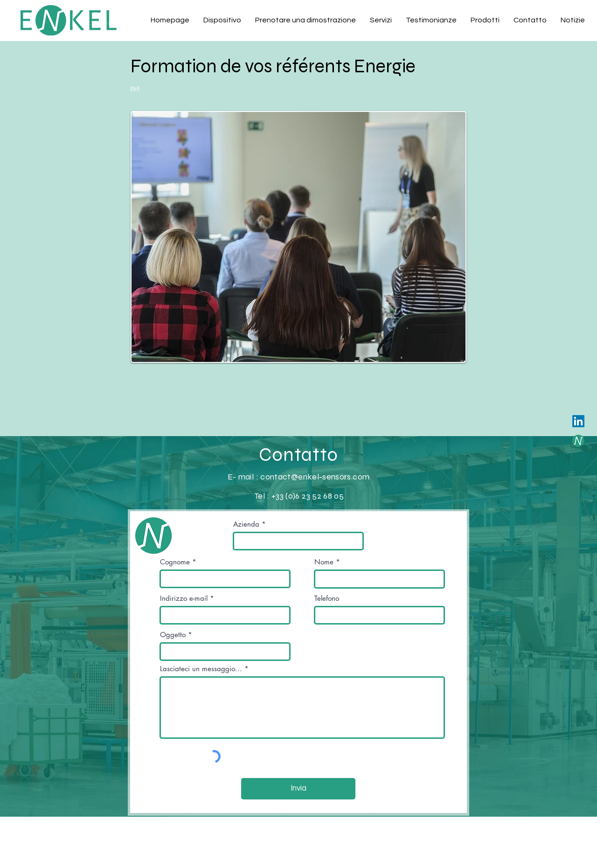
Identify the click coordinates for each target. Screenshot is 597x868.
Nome (324, 562)
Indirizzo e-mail (184, 598)
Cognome (175, 562)
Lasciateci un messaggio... (201, 669)
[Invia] (298, 789)
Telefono (327, 598)
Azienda (246, 524)
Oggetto (173, 635)
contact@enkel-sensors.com (315, 477)
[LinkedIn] (578, 421)
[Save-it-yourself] (578, 441)
